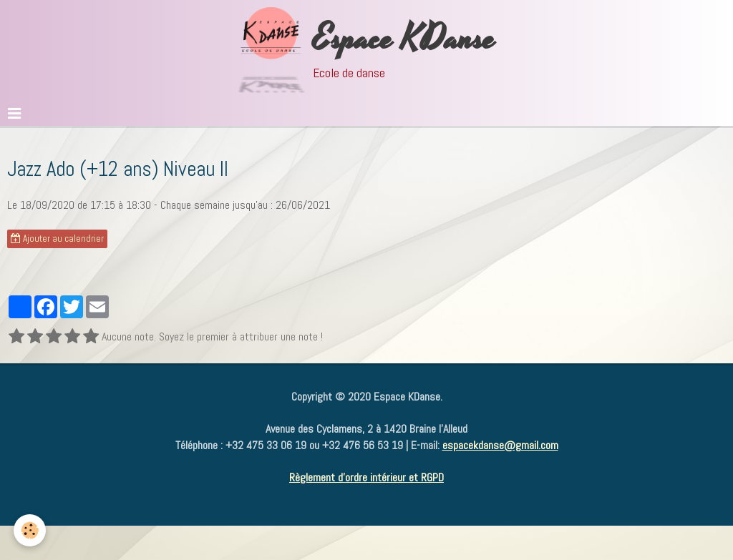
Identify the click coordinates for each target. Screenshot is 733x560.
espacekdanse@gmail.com (500, 445)
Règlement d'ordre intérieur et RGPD (366, 477)
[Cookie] (30, 530)
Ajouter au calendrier (57, 239)
